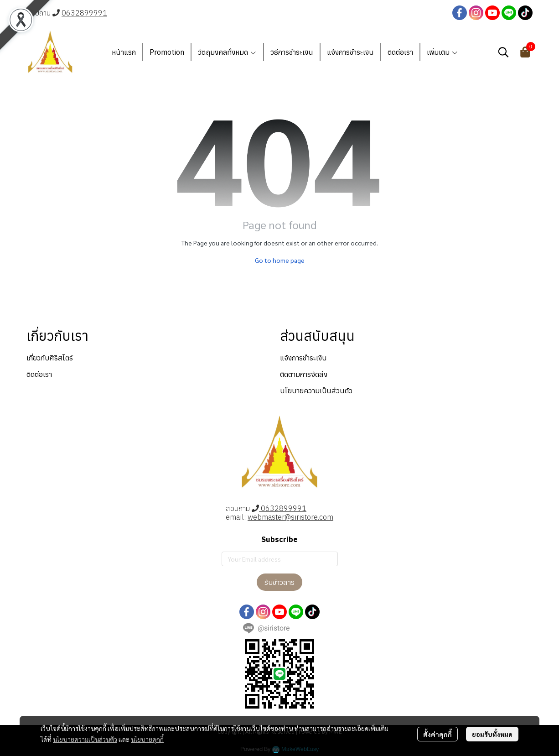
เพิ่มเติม (443, 52)
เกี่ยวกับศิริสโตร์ (50, 358)
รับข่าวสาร (279, 582)
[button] (503, 52)
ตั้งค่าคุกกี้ (437, 734)
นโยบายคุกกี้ (147, 739)
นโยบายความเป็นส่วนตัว (85, 739)
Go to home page (280, 260)
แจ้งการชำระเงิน (303, 358)
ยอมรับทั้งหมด (492, 734)
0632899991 (84, 13)
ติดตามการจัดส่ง (304, 374)
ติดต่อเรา (39, 374)
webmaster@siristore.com (290, 517)
